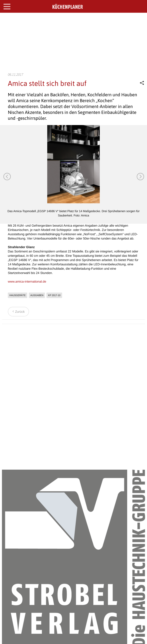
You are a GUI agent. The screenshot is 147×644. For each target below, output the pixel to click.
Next (140, 176)
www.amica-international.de (27, 282)
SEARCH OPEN (141, 19)
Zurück (18, 312)
